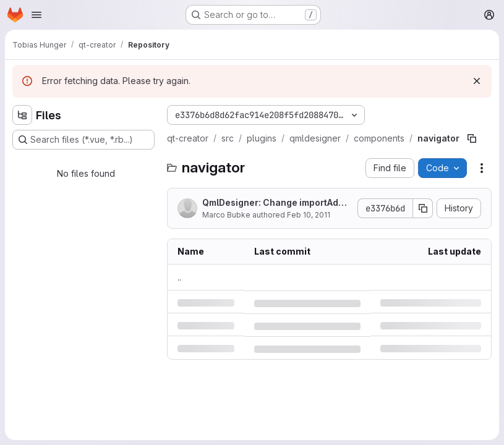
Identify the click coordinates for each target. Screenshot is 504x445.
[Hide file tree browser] (22, 115)
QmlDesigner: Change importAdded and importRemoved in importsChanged (276, 203)
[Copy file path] (472, 138)
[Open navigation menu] (36, 15)
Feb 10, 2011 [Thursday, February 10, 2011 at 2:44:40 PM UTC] (309, 215)
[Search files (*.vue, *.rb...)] (83, 140)
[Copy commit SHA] (423, 208)
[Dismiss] (477, 81)
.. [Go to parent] (179, 277)
